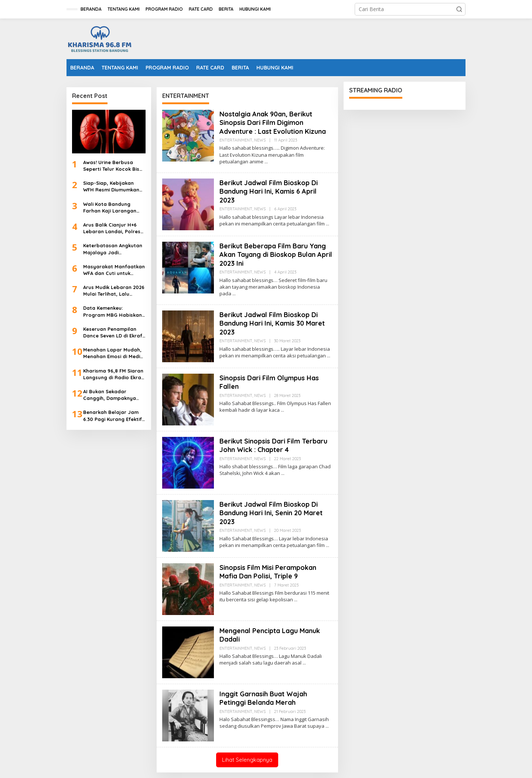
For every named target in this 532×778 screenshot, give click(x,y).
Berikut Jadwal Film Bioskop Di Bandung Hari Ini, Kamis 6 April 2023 (269, 191)
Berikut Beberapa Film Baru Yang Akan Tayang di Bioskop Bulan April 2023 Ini (276, 255)
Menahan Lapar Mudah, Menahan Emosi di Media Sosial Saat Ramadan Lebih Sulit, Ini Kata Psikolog (113, 353)
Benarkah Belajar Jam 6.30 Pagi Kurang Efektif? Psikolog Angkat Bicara (114, 416)
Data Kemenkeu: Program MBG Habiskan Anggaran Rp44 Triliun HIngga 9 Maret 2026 (112, 311)
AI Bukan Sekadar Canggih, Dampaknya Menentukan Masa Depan (114, 395)
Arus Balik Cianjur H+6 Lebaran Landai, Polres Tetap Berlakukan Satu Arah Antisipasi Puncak (112, 228)
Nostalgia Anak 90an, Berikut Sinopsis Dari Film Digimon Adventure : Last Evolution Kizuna (273, 123)
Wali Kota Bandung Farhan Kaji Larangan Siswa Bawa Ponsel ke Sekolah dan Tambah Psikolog (110, 208)
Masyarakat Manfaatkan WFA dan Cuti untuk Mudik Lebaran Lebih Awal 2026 (114, 270)
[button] (459, 9)
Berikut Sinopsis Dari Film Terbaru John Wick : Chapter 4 (273, 445)
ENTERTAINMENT (236, 140)
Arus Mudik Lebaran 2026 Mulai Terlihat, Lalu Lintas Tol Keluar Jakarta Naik (114, 291)
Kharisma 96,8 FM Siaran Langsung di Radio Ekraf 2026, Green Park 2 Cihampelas (113, 374)
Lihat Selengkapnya (247, 760)
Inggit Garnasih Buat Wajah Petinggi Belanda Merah (263, 698)
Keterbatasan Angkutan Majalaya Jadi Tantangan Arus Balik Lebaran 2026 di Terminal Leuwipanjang (114, 249)
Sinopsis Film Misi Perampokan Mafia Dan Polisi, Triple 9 (268, 572)
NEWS (260, 140)
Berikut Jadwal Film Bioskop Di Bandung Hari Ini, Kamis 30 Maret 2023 (272, 323)
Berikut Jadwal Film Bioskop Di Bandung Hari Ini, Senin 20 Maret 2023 (271, 513)
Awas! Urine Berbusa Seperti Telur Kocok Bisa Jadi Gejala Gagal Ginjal (113, 166)
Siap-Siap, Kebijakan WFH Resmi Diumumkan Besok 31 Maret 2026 (111, 186)
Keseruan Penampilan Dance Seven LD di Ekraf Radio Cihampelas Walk (113, 332)
